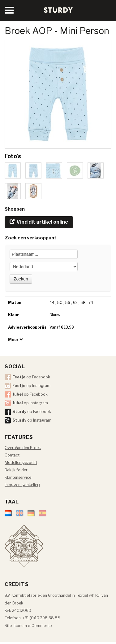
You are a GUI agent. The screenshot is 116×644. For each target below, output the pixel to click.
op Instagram (31, 386)
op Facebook (31, 377)
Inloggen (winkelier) (22, 485)
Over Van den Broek (23, 448)
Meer (16, 340)
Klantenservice (18, 477)
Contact (12, 455)
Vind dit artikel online (39, 222)
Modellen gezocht (21, 463)
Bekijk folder (16, 470)
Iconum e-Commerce (33, 626)
